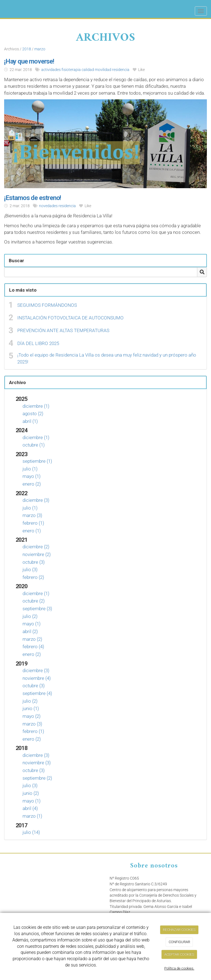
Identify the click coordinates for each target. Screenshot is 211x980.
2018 (27, 49)
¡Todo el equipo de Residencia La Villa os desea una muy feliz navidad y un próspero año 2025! (107, 358)
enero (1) (32, 531)
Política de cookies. (179, 968)
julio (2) (30, 616)
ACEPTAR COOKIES (179, 954)
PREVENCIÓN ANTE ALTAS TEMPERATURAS (63, 330)
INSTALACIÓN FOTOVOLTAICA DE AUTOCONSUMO (70, 318)
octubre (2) (34, 601)
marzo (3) (32, 515)
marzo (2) (32, 639)
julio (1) (30, 469)
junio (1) (31, 708)
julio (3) (30, 570)
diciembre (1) (36, 406)
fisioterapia (71, 70)
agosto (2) (33, 414)
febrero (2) (33, 577)
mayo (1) (32, 476)
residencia (121, 70)
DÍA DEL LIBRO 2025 (38, 343)
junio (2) (31, 793)
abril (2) (30, 631)
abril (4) (30, 808)
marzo (40, 49)
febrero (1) (33, 523)
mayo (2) (32, 716)
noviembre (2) (37, 554)
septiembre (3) (37, 609)
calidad (88, 70)
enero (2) (32, 484)
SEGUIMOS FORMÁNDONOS (47, 305)
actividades (51, 70)
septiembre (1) (37, 461)
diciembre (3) (36, 500)
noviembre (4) (37, 678)
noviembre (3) (37, 763)
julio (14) (31, 832)
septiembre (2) (37, 778)
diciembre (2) (36, 547)
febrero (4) (33, 647)
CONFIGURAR (179, 942)
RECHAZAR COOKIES (179, 930)
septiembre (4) (37, 693)
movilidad (103, 70)
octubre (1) (34, 445)
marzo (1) (32, 816)
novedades (48, 206)
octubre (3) (34, 562)
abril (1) (30, 421)
